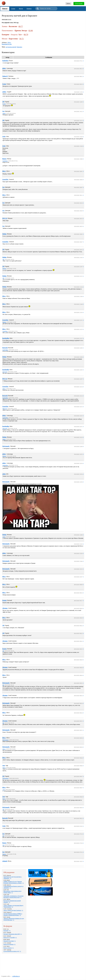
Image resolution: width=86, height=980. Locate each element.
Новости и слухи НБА (9, 937)
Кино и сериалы (8, 948)
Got (3, 111)
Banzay (4, 159)
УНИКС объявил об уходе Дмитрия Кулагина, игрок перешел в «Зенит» (13, 882)
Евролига (19, 47)
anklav (4, 92)
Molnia (4, 234)
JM (3, 102)
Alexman (5, 608)
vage (4, 765)
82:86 (31, 31)
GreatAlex (5, 179)
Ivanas (4, 84)
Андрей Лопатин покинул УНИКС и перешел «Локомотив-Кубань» (13, 914)
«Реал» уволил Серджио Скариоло (12, 910)
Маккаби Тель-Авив (9, 941)
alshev (4, 68)
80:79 (26, 35)
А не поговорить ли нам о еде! (11, 951)
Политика (6, 931)
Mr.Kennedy (6, 446)
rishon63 (5, 861)
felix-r (9, 42)
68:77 (21, 26)
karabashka (6, 338)
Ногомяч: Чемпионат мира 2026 (12, 934)
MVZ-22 (5, 218)
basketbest (5, 61)
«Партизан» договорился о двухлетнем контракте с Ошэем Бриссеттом (13, 897)
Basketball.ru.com (7, 44)
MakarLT (5, 76)
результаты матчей (11, 47)
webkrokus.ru (16, 976)
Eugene (4, 600)
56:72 (21, 39)
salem (4, 474)
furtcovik (5, 348)
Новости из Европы (9, 944)
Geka (4, 136)
